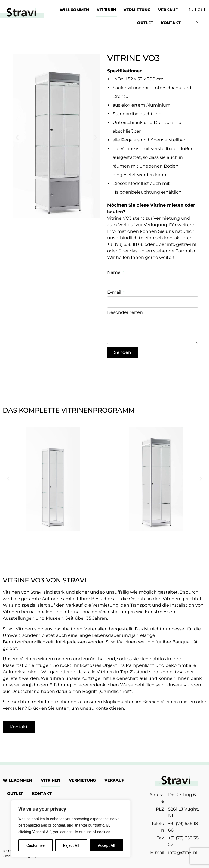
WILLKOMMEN (74, 10)
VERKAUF (168, 10)
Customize (36, 845)
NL (191, 9)
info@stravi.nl (182, 244)
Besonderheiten (125, 313)
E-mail (115, 292)
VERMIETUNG (137, 10)
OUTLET (145, 23)
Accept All (106, 845)
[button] (17, 137)
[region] (71, 829)
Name (114, 273)
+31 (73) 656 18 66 (125, 244)
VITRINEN (106, 10)
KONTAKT (171, 23)
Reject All (71, 845)
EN (196, 22)
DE (200, 9)
